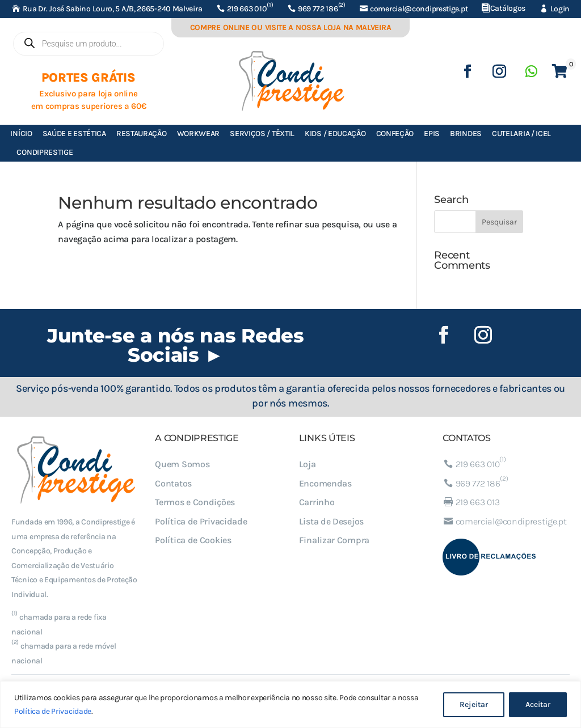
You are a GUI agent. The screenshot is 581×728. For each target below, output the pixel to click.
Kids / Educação (335, 134)
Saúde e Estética (74, 134)
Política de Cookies (193, 540)
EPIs (432, 134)
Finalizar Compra (334, 540)
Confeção (395, 134)
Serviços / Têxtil (262, 134)
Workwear (199, 134)
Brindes (466, 134)
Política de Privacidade (53, 711)
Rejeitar (474, 704)
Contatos (173, 483)
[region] (290, 704)
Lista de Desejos (331, 521)
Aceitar (538, 704)
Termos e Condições (195, 502)
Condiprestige (45, 152)
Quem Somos (182, 464)
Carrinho (317, 502)
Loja (308, 464)
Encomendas (325, 483)
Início (21, 134)
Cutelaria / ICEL (521, 134)
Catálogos (508, 8)
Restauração (142, 134)
